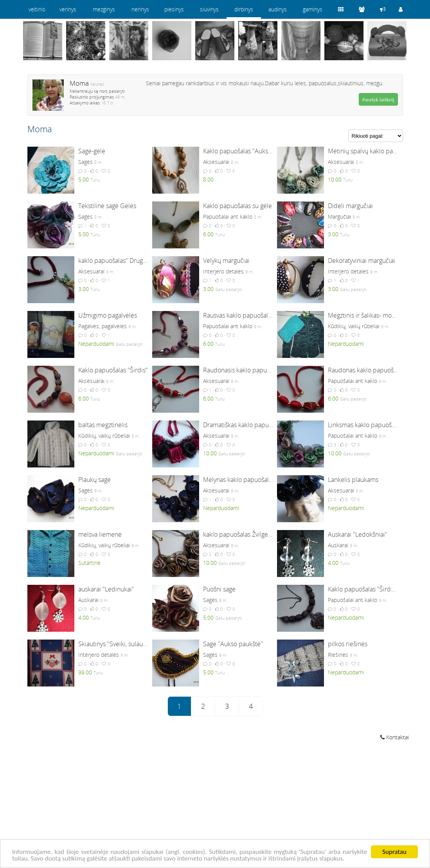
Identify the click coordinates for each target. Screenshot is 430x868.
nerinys (140, 9)
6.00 (208, 234)
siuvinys (209, 9)
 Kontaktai (395, 737)
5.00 (84, 179)
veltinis (37, 9)
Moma (79, 83)
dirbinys (244, 9)
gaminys (313, 9)
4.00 (333, 563)
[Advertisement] (215, 805)
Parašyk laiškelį (378, 100)
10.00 (335, 179)
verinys (68, 9)
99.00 (85, 672)
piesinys (174, 9)
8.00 (208, 179)
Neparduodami (96, 344)
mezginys (104, 9)
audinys (278, 9)
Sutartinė (89, 563)
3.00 (333, 234)
